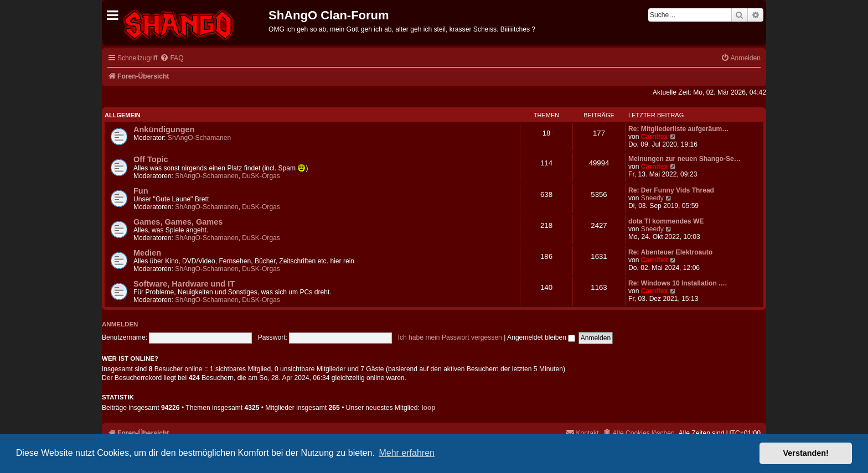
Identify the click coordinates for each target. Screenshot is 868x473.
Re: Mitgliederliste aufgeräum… (678, 129)
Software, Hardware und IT (184, 284)
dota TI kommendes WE (666, 221)
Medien (147, 253)
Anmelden (120, 324)
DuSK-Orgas (261, 176)
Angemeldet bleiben (541, 337)
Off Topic (151, 159)
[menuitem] (172, 58)
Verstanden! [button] (806, 453)
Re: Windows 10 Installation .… (678, 283)
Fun (141, 191)
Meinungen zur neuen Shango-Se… (684, 159)
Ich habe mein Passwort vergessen (450, 337)
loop (428, 408)
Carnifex (654, 137)
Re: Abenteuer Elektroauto (670, 252)
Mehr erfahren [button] (407, 453)
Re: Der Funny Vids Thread (671, 190)
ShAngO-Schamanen (199, 138)
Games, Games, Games (178, 222)
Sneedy (652, 198)
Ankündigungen (164, 129)
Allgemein (123, 115)
